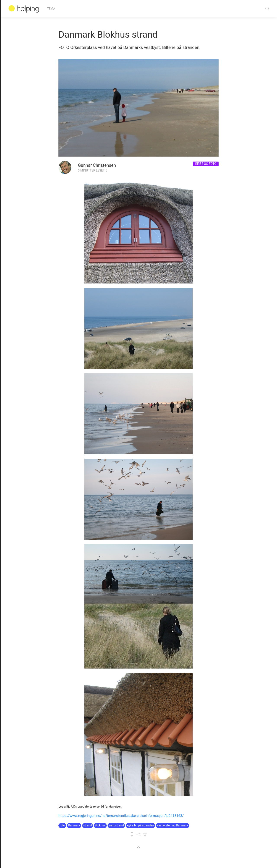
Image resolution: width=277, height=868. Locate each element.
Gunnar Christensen (97, 165)
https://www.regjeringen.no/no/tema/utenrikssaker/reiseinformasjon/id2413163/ (121, 816)
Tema (51, 9)
